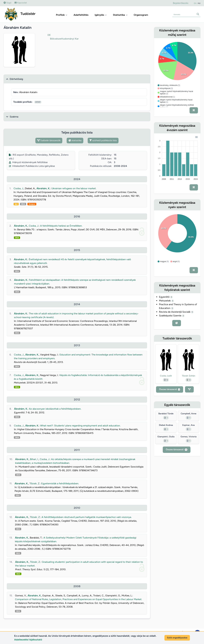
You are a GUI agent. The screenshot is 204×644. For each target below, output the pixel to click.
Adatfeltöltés (81, 15)
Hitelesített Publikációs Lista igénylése (32, 166)
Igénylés (101, 15)
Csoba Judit (166, 376)
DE (49, 35)
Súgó (7, 3)
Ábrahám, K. (43, 188)
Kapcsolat (21, 3)
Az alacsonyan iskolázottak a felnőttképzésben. (55, 409)
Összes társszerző (170, 389)
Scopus (32, 204)
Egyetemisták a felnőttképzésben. (60, 483)
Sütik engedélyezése (177, 638)
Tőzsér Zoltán (189, 376)
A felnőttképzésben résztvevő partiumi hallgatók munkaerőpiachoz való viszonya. (87, 517)
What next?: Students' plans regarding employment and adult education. (80, 426)
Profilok (62, 15)
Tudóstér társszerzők (49, 140)
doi (16, 204)
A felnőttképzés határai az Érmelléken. (61, 226)
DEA (23, 204)
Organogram (141, 15)
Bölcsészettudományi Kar (64, 39)
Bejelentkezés (181, 3)
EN (195, 3)
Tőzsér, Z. (35, 483)
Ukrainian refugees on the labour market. (74, 188)
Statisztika (120, 15)
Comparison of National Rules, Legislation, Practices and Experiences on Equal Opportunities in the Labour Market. (78, 599)
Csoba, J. (19, 188)
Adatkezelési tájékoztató (28, 640)
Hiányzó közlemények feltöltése (28, 162)
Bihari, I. (34, 459)
